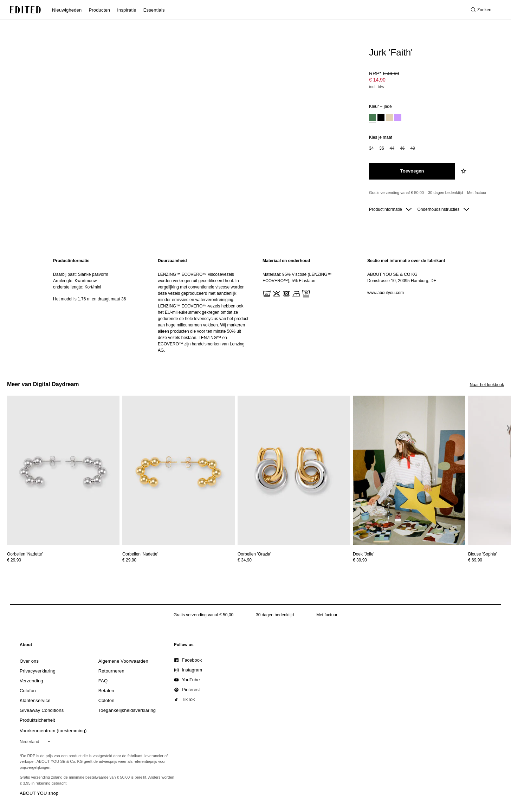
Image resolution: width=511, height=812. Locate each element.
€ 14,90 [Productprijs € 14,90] (377, 80)
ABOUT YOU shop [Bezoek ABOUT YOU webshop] (39, 793)
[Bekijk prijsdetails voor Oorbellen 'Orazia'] (294, 560)
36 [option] (381, 148)
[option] (373, 119)
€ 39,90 (360, 560)
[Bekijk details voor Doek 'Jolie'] (409, 471)
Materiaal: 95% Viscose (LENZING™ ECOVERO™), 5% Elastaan (297, 278)
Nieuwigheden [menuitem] (67, 10)
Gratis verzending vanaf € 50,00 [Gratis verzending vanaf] (396, 193)
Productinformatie (390, 209)
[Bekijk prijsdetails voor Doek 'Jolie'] (409, 560)
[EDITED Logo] (25, 10)
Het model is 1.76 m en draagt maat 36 (89, 299)
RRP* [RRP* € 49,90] (384, 73)
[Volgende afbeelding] (508, 428)
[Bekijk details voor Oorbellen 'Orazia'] (294, 471)
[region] (98, 306)
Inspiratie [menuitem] (127, 10)
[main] (256, 306)
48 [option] (412, 148)
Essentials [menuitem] (154, 10)
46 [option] (402, 148)
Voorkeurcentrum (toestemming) (53, 731)
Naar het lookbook (487, 385)
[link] (26, 646)
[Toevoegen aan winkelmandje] (412, 171)
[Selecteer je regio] (36, 742)
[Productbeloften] (434, 193)
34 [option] (371, 148)
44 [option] (392, 148)
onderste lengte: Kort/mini (77, 287)
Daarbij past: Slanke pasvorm (81, 274)
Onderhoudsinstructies (443, 209)
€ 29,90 (14, 560)
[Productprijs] (434, 81)
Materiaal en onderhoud (286, 261)
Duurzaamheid (172, 261)
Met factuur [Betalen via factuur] (477, 193)
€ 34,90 (245, 560)
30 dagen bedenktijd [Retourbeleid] (445, 193)
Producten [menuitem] (99, 10)
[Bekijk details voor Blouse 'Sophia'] (483, 554)
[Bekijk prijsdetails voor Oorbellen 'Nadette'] (63, 560)
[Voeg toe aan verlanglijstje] (464, 171)
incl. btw (377, 87)
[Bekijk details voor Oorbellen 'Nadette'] (63, 471)
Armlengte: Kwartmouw (75, 281)
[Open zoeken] (481, 10)
